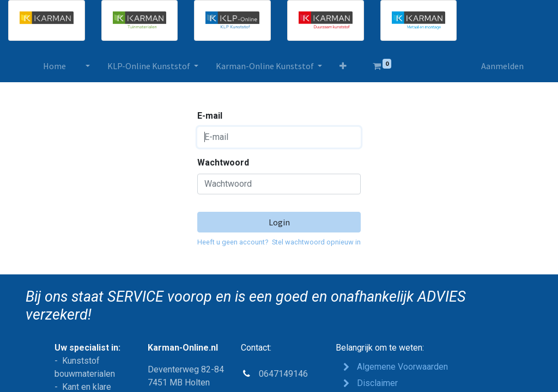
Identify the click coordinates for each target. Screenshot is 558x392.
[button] (343, 66)
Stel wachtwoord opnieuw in (316, 242)
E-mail (210, 116)
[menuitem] (54, 66)
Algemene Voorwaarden (402, 367)
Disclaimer (377, 383)
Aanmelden (502, 66)
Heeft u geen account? (233, 242)
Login (279, 222)
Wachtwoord (223, 163)
